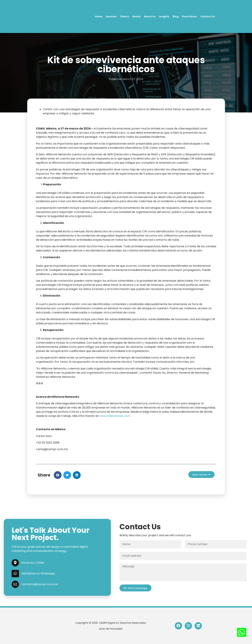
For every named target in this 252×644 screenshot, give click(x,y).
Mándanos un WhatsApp (38, 573)
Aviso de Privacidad (111, 629)
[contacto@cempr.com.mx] (15, 584)
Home (99, 16)
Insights (164, 16)
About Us (150, 16)
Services (111, 16)
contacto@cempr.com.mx (40, 584)
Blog (176, 16)
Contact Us (208, 16)
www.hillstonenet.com (115, 416)
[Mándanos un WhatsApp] (15, 574)
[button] (58, 475)
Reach (136, 16)
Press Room (189, 16)
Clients (125, 16)
